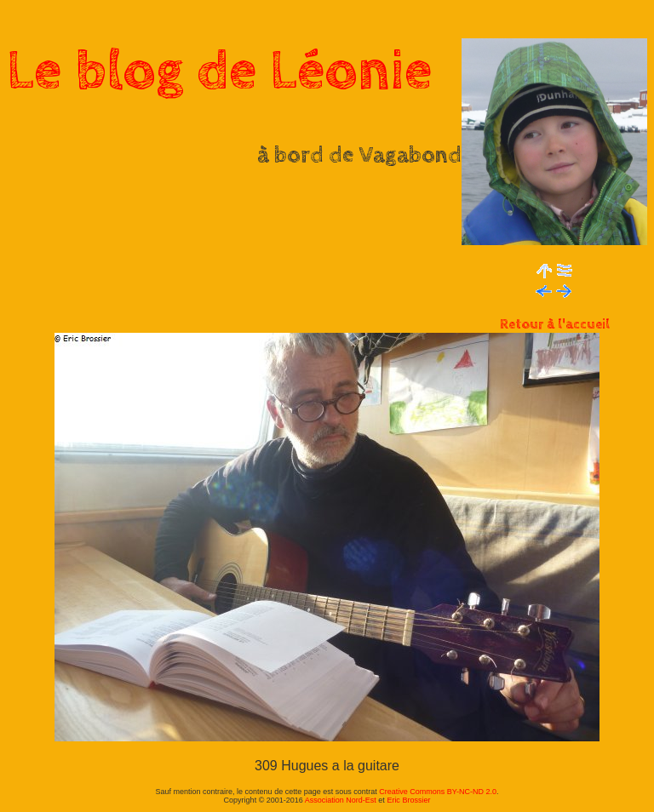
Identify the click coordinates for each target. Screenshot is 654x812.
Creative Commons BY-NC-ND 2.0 (438, 792)
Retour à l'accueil (555, 325)
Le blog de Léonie (220, 71)
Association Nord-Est (341, 800)
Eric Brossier (408, 800)
